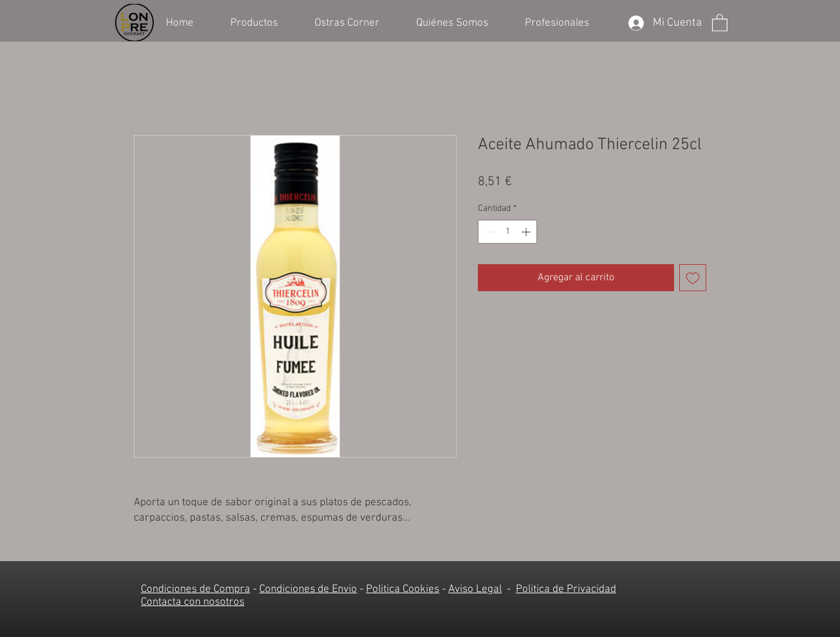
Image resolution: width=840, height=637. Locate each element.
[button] (263, 22)
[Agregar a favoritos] (693, 278)
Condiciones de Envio (308, 589)
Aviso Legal (475, 589)
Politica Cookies (403, 589)
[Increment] (527, 232)
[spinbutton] (507, 232)
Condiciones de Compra (196, 589)
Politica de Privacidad (566, 589)
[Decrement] (488, 232)
